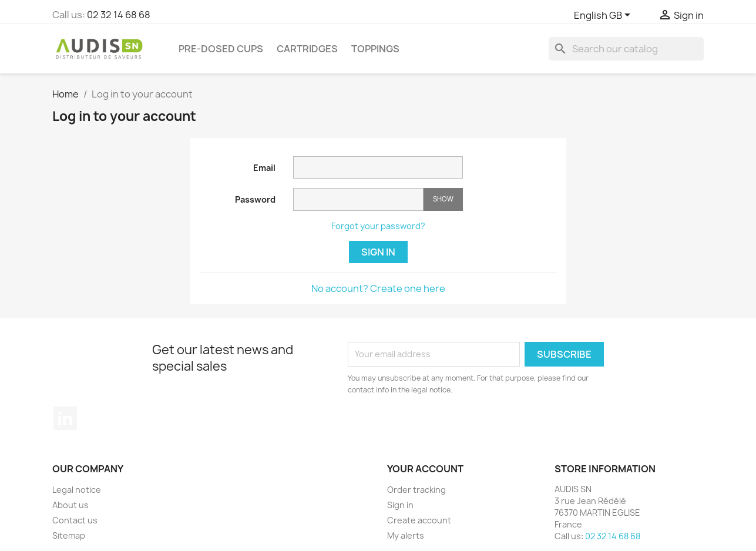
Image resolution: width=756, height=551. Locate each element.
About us (70, 505)
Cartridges (307, 49)
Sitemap (69, 535)
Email (264, 168)
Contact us (75, 520)
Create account (419, 520)
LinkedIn (65, 418)
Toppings (375, 49)
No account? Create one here (378, 288)
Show (443, 199)
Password (255, 199)
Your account (425, 469)
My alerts (406, 535)
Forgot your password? (378, 226)
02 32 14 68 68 (119, 15)
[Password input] (358, 199)
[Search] (626, 49)
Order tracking (416, 490)
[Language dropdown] (604, 16)
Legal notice (77, 490)
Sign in (378, 252)
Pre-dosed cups (221, 49)
